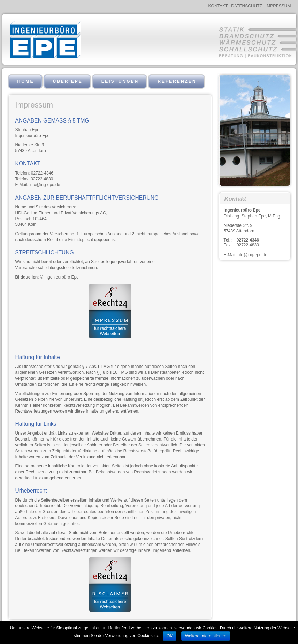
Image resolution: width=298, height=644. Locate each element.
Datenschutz (246, 6)
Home (26, 81)
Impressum (278, 6)
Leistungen (120, 81)
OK (170, 636)
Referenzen (177, 81)
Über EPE (68, 81)
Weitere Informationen (206, 636)
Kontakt (218, 6)
